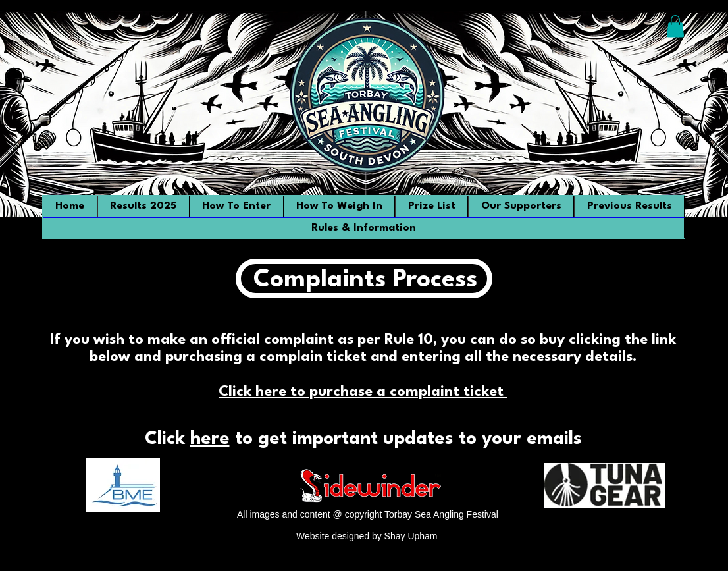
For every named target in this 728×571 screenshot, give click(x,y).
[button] (675, 26)
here (210, 439)
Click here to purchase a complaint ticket (363, 392)
